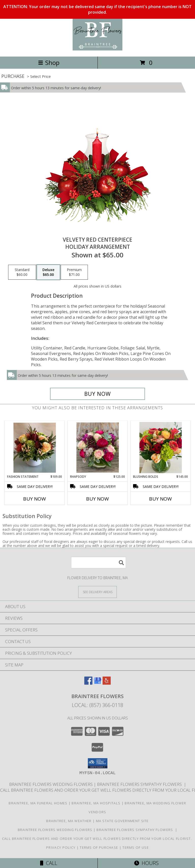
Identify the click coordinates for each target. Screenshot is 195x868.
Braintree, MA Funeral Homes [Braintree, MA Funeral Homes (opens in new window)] (38, 803)
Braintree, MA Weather (69, 821)
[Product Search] (99, 563)
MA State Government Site (122, 821)
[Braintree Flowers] (97, 49)
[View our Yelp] (107, 683)
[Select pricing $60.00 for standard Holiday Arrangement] (22, 272)
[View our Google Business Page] (97, 683)
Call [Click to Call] (49, 863)
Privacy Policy (61, 847)
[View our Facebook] (88, 683)
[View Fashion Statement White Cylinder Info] (35, 448)
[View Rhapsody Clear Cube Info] (98, 448)
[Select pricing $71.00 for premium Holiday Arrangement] (74, 272)
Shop (49, 63)
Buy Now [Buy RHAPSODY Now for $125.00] (97, 499)
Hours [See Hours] (146, 863)
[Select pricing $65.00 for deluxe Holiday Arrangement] (48, 272)
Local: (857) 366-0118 (97, 705)
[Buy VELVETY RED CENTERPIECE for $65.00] (97, 394)
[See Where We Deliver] (97, 592)
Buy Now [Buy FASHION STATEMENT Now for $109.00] (35, 499)
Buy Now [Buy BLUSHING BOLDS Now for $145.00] (160, 499)
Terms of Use (136, 847)
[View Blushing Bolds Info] (161, 448)
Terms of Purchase (99, 847)
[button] (98, 763)
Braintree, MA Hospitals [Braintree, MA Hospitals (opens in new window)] (96, 803)
